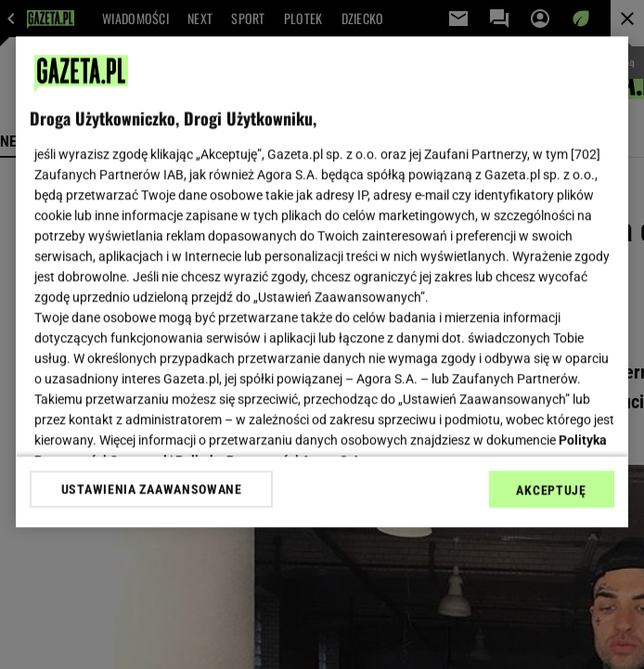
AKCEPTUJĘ (551, 490)
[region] (322, 282)
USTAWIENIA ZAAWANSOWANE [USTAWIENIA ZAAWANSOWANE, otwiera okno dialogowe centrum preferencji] (152, 489)
